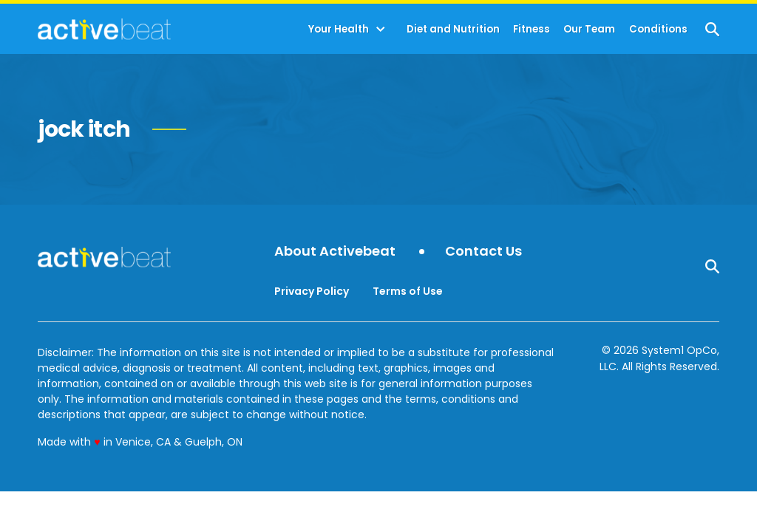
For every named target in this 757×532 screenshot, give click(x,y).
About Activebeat (335, 252)
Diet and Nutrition (453, 29)
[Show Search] (712, 29)
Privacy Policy (312, 291)
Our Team (589, 29)
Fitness (532, 29)
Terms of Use (408, 291)
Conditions (658, 29)
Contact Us (483, 252)
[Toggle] (381, 30)
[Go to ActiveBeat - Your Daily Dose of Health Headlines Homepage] (104, 29)
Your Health (339, 29)
